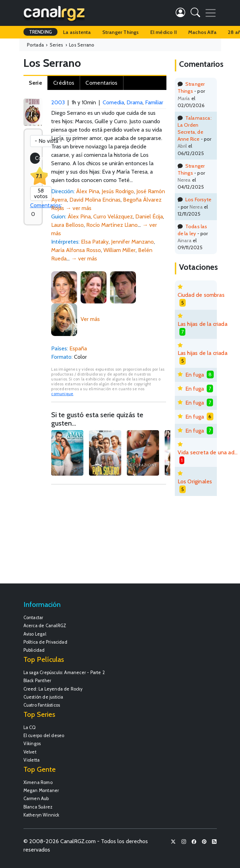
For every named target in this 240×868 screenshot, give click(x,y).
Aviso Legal (35, 634)
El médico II (164, 32)
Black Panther (37, 681)
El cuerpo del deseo (44, 736)
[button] (195, 14)
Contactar (33, 618)
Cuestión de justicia (43, 697)
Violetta (32, 760)
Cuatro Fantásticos (42, 705)
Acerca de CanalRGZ (45, 626)
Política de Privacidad (45, 642)
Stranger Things (121, 32)
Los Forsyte (198, 199)
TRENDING (41, 32)
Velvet (30, 752)
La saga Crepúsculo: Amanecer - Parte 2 (64, 673)
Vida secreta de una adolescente (209, 452)
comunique (62, 394)
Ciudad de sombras (201, 295)
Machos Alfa (202, 32)
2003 (58, 102)
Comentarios (46, 205)
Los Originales (195, 481)
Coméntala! (37, 158)
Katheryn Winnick (42, 815)
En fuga (195, 375)
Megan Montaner (41, 790)
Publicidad (34, 650)
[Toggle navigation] (211, 13)
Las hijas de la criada (203, 324)
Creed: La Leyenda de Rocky (53, 689)
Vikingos (32, 744)
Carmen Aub (36, 799)
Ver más (90, 319)
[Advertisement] (109, 537)
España (78, 348)
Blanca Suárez (38, 807)
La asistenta (77, 32)
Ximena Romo (38, 782)
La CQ (30, 727)
